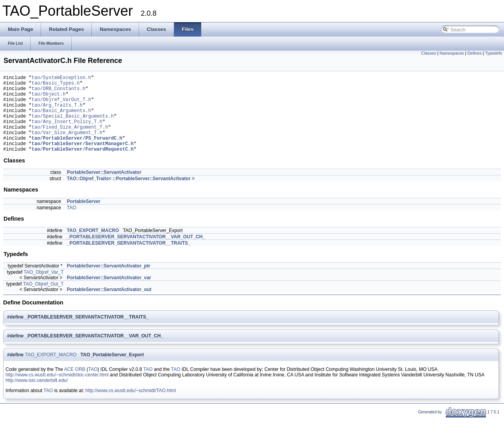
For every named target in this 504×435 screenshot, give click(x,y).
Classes (429, 53)
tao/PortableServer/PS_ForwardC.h (77, 152)
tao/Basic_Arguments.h (61, 119)
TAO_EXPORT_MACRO (93, 247)
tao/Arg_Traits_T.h (57, 112)
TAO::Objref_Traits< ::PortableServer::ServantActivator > (131, 195)
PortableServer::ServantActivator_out (109, 306)
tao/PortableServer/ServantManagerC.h (82, 159)
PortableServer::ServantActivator (104, 189)
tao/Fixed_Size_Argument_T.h (70, 139)
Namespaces (452, 53)
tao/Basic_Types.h (56, 85)
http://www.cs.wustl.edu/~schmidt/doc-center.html (57, 391)
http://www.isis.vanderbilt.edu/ (37, 397)
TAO (72, 224)
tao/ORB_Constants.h (58, 92)
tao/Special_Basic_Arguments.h (73, 125)
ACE (69, 386)
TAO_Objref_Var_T (44, 289)
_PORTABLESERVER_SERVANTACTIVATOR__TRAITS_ (129, 260)
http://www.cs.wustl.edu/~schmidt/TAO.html (131, 407)
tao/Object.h (48, 99)
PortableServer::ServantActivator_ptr (109, 282)
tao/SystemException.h (61, 78)
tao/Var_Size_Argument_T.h (67, 145)
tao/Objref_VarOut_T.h (61, 105)
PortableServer (84, 218)
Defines (474, 53)
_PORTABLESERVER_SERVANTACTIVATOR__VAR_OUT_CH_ (136, 253)
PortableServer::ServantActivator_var (109, 294)
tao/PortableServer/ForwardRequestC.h (82, 165)
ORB (80, 386)
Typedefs (494, 53)
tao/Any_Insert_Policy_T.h (67, 132)
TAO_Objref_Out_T (43, 300)
